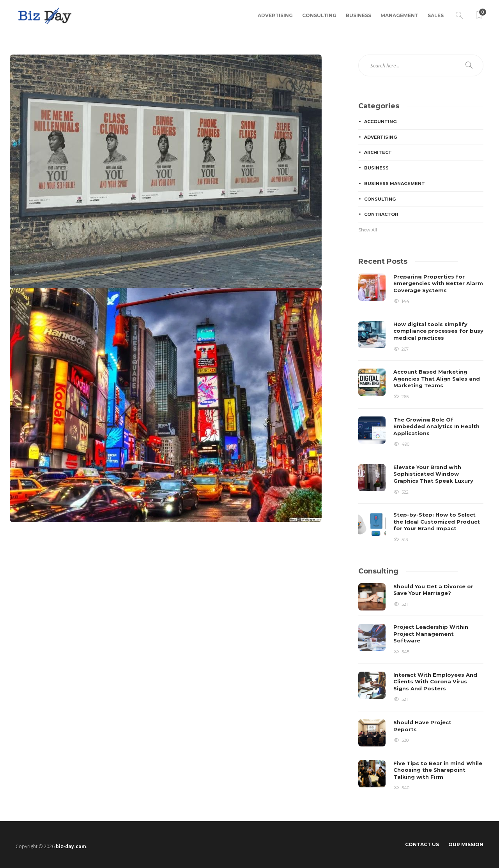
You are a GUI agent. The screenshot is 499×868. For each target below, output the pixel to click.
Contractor (381, 214)
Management (399, 15)
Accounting (380, 122)
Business (358, 15)
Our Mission (466, 844)
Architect (378, 152)
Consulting (319, 15)
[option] (421, 408)
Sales (436, 15)
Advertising (275, 15)
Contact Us (422, 844)
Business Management (395, 183)
